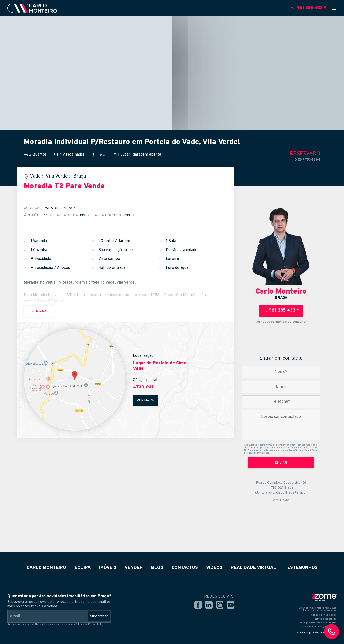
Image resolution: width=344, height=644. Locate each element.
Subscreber (99, 616)
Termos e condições (325, 619)
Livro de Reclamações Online (319, 627)
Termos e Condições (305, 450)
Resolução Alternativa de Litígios (317, 623)
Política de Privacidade (258, 453)
